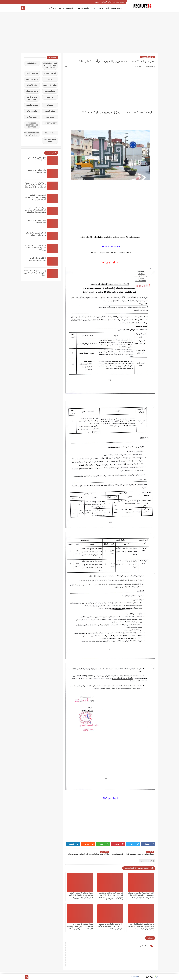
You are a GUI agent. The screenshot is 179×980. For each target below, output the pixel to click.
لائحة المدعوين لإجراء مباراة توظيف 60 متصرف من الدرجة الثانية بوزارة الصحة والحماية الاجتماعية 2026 (141, 895)
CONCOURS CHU (50, 123)
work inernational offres (50, 141)
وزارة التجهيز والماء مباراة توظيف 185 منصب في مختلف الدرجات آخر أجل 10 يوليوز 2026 (111, 927)
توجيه (96, 8)
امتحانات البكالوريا (32, 73)
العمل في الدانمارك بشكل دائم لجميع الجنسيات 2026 (50, 65)
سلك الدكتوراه (32, 85)
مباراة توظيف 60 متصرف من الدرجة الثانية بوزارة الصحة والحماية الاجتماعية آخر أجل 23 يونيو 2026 (80, 927)
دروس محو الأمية (55, 8)
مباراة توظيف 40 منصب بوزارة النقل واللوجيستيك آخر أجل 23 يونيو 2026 (36, 248)
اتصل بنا (97, 2)
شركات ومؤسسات (32, 91)
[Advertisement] (89, 34)
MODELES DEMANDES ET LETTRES (32, 125)
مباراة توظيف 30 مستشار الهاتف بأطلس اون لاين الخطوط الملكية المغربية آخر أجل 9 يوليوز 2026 (81, 895)
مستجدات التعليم (32, 105)
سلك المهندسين (50, 91)
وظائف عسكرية (69, 8)
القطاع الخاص (104, 8)
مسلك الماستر (50, 111)
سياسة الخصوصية (118, 2)
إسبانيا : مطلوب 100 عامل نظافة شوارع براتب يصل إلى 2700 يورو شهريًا (35, 273)
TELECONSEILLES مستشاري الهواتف (32, 134)
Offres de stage (50, 133)
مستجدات (79, 8)
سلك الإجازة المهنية (50, 85)
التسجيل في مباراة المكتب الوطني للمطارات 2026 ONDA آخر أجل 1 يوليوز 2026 (35, 197)
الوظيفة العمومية (117, 8)
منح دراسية (88, 8)
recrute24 (134, 977)
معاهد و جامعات (32, 111)
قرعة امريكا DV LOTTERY (32, 98)
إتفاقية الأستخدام (106, 2)
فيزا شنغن (50, 97)
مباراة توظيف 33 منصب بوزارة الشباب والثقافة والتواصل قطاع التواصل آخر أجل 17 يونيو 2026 (35, 185)
